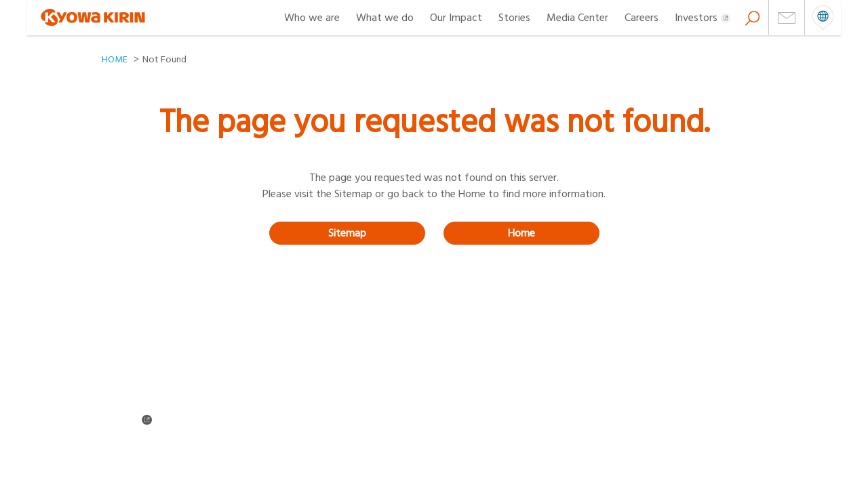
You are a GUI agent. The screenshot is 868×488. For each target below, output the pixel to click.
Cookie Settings (135, 457)
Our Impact (456, 18)
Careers (642, 18)
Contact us (289, 420)
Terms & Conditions (141, 439)
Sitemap (347, 233)
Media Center (577, 18)
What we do (385, 18)
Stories (514, 18)
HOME (115, 60)
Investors (703, 18)
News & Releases (301, 401)
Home (521, 233)
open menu (823, 18)
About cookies (462, 439)
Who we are (312, 18)
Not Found (164, 60)
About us (120, 383)
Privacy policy (295, 439)
